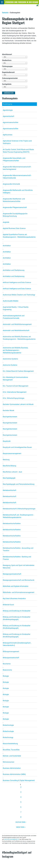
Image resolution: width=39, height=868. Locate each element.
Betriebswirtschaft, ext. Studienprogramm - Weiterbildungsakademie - (18, 516)
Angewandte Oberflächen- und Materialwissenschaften (14, 200)
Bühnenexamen (9, 762)
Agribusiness (8, 135)
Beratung (6, 460)
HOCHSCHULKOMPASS (11, 839)
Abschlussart (7, 54)
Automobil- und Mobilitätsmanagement (17, 324)
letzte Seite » (21, 827)
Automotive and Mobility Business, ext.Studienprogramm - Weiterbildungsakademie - (15, 350)
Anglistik (6, 222)
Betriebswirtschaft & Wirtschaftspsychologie (19, 509)
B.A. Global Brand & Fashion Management (18, 371)
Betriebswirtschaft (9, 490)
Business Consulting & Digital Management (19, 780)
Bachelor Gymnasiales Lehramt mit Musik (18, 404)
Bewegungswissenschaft (12, 574)
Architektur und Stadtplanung (14, 270)
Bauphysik (7, 441)
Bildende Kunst (8, 605)
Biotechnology (8, 737)
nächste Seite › (21, 822)
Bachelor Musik (8, 410)
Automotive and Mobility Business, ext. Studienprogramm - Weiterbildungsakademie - (19, 339)
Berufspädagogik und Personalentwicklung (19, 484)
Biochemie (7, 664)
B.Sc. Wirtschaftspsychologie (14, 398)
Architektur (7, 246)
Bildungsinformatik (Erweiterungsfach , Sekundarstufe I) (17, 644)
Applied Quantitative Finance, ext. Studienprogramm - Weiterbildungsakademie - (19, 237)
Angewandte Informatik (11, 184)
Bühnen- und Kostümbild (12, 756)
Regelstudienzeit (8, 72)
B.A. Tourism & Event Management (16, 386)
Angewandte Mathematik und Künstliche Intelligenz (18, 191)
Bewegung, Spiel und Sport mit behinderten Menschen (19, 567)
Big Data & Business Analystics (14, 599)
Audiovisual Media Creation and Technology (19, 295)
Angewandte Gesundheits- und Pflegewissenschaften (14, 159)
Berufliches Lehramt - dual (12, 472)
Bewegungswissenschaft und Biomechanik (19, 580)
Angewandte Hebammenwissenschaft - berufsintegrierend (17, 168)
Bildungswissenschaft (11, 658)
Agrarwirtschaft (8, 116)
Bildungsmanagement (11, 651)
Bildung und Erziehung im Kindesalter (17, 611)
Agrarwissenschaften (11, 122)
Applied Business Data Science (14, 228)
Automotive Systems (10, 359)
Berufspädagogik (9, 478)
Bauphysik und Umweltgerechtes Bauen (17, 447)
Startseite (5, 12)
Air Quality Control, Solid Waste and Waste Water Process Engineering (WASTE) (18, 151)
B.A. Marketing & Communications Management (15, 379)
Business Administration (12, 768)
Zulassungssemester (10, 78)
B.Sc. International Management (15, 392)
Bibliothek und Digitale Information (16, 586)
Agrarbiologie (8, 110)
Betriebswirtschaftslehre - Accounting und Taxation (18, 549)
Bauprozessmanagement (12, 453)
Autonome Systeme (10, 365)
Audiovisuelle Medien (11, 301)
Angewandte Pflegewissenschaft (15, 207)
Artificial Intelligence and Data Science (17, 282)
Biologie (6, 676)
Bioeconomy (7, 670)
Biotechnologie (8, 725)
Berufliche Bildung (9, 466)
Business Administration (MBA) (14, 774)
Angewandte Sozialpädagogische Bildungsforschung (15, 215)
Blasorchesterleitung (10, 744)
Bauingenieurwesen (10, 417)
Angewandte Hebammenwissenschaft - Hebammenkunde (17, 177)
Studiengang (7, 104)
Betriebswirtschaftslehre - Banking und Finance (17, 558)
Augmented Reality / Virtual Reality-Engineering (16, 308)
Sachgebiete (7, 84)
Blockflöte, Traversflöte (11, 750)
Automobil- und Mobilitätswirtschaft (16, 330)
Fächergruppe (7, 66)
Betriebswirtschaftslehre (12, 523)
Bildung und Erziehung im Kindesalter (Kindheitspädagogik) (17, 618)
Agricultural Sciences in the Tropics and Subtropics (17, 142)
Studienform (7, 60)
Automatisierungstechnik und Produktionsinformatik (14, 317)
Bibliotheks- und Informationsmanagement (19, 592)
